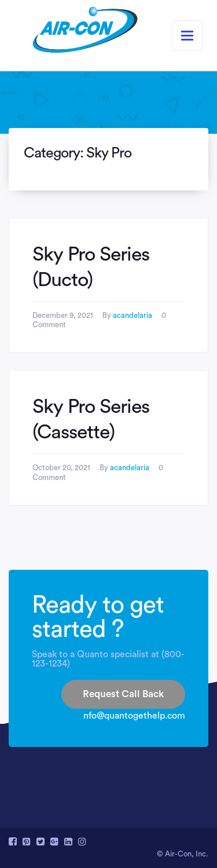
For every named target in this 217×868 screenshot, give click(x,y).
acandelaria (133, 315)
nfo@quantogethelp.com (134, 716)
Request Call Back (123, 694)
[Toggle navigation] (187, 36)
